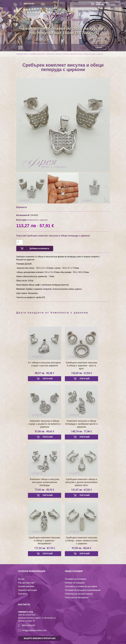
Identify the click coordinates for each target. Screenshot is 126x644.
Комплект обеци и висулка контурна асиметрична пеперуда (45, 482)
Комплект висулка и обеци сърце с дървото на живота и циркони (45, 424)
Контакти (23, 594)
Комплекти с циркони (54, 54)
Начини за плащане (75, 583)
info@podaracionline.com (34, 630)
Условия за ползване (76, 579)
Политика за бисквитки (77, 597)
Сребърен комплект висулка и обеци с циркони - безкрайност (45, 541)
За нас (21, 579)
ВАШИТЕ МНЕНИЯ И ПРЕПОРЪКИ (40, 638)
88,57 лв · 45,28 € (45, 373)
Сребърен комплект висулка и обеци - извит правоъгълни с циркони (81, 541)
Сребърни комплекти (37, 54)
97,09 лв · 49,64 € (81, 548)
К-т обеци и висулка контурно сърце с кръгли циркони (45, 364)
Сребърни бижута (22, 54)
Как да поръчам (26, 583)
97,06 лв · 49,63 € (45, 431)
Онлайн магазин (26, 586)
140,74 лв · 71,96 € (82, 431)
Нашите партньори (27, 590)
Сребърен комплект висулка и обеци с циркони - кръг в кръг (82, 366)
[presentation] (20, 121)
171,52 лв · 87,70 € (45, 548)
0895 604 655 (29, 4)
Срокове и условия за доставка (81, 586)
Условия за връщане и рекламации (83, 590)
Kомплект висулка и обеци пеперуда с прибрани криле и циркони (81, 424)
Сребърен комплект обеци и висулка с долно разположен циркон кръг (81, 482)
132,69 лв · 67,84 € (82, 373)
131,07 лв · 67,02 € (82, 490)
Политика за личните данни (79, 594)
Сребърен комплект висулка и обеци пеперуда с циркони (83, 54)
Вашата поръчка (103, 4)
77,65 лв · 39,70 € (45, 490)
